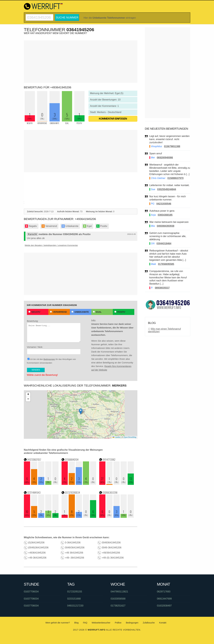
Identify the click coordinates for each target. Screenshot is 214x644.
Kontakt (163, 623)
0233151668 (74, 599)
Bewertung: (54, 331)
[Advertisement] (81, 62)
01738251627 (118, 606)
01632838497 (164, 606)
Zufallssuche (149, 623)
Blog (76, 623)
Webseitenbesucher (101, 623)
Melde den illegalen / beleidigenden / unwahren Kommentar (51, 245)
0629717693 (164, 592)
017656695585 (166, 264)
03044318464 (164, 243)
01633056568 (118, 599)
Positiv (120, 312)
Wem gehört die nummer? (58, 623)
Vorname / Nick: (54, 350)
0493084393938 (166, 226)
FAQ (85, 623)
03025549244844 (167, 189)
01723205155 (75, 592)
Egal (97, 312)
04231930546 (164, 204)
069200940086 (165, 158)
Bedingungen (49, 359)
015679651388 (172, 146)
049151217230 (75, 606)
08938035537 (162, 288)
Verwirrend (58, 312)
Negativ (34, 312)
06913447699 (164, 599)
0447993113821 (119, 592)
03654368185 (165, 215)
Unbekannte (80, 312)
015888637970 (176, 178)
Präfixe (118, 623)
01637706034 (31, 592)
